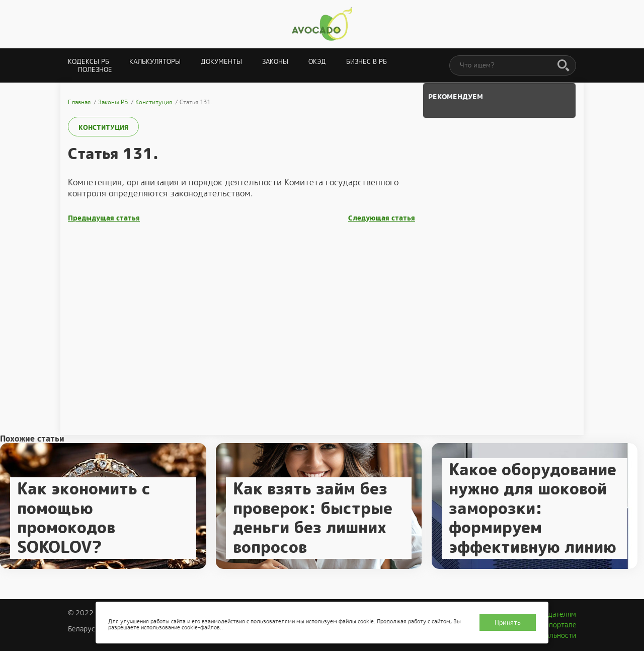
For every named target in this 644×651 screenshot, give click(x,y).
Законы (275, 62)
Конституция (103, 128)
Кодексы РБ (89, 62)
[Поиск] (563, 66)
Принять (508, 623)
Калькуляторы (155, 62)
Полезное (95, 70)
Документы (221, 62)
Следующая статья (382, 218)
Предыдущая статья (104, 218)
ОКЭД (317, 62)
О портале (559, 625)
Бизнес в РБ (367, 62)
